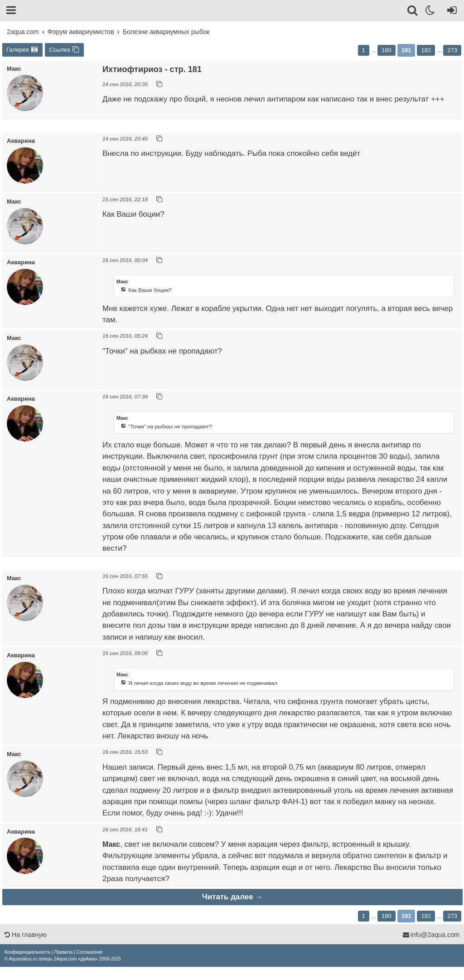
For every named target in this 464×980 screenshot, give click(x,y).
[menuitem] (27, 952)
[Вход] (450, 12)
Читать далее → (232, 897)
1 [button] (364, 50)
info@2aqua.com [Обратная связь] (431, 935)
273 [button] (452, 50)
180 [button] (387, 50)
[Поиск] (413, 12)
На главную (26, 935)
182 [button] (426, 50)
